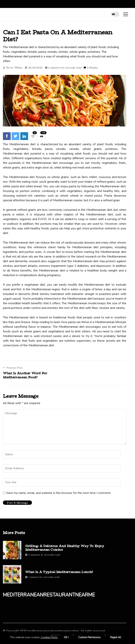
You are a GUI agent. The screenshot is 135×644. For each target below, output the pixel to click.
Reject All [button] (116, 637)
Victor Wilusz (14, 68)
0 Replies (92, 68)
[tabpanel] (65, 101)
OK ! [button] (66, 637)
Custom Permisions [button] (89, 637)
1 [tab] (65, 121)
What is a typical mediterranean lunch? (59, 572)
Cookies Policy (49, 637)
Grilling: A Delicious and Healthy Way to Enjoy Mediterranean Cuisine (65, 548)
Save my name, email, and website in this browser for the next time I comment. (59, 493)
